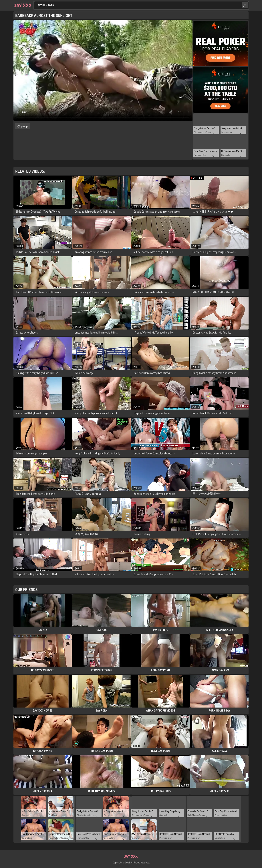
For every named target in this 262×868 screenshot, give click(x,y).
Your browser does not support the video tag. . (103, 71)
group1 (25, 126)
